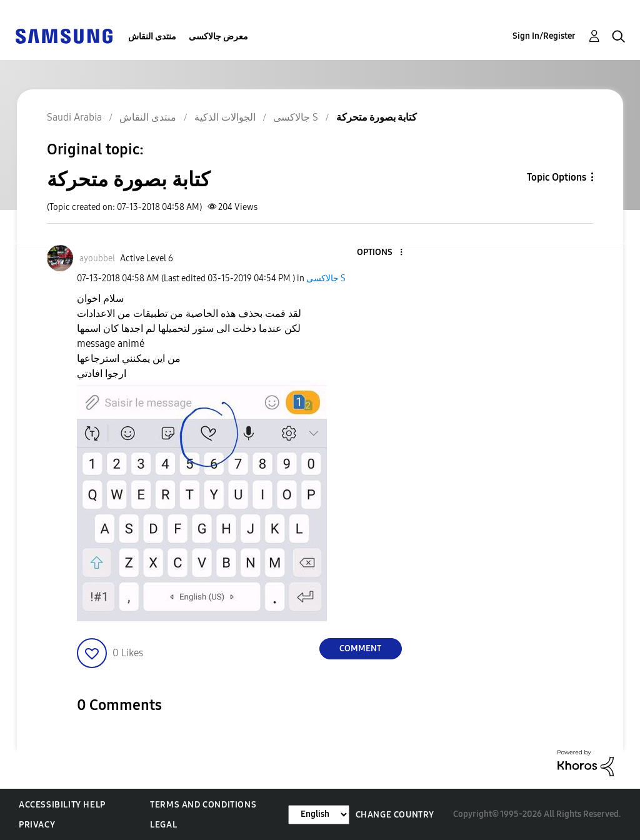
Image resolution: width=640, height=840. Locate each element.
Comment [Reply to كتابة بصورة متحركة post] (360, 648)
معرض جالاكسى (218, 37)
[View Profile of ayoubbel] (97, 258)
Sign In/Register (544, 36)
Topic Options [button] (557, 177)
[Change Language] (319, 815)
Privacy (37, 825)
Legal (163, 825)
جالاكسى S (326, 278)
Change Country (395, 815)
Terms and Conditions (203, 805)
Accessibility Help (62, 805)
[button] (380, 253)
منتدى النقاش (152, 37)
